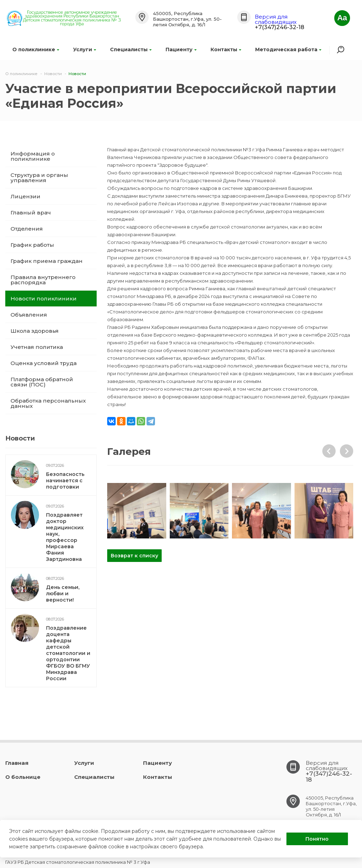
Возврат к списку (134, 556)
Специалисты (131, 49)
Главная (17, 763)
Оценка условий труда (44, 363)
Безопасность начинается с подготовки (65, 481)
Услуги (85, 49)
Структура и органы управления (39, 178)
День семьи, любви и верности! (63, 594)
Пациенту (181, 49)
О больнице (23, 777)
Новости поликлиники (44, 299)
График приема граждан (47, 261)
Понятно (317, 839)
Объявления (29, 315)
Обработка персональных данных (48, 403)
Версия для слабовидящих (276, 19)
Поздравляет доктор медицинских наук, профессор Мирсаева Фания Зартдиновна (65, 537)
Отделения (27, 229)
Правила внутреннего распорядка (43, 280)
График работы (32, 245)
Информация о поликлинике (33, 156)
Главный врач (31, 213)
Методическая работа (288, 49)
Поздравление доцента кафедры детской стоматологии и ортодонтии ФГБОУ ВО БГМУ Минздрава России (68, 653)
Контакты (226, 49)
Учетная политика (37, 347)
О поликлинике (36, 49)
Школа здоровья (35, 331)
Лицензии (25, 196)
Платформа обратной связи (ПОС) (42, 382)
